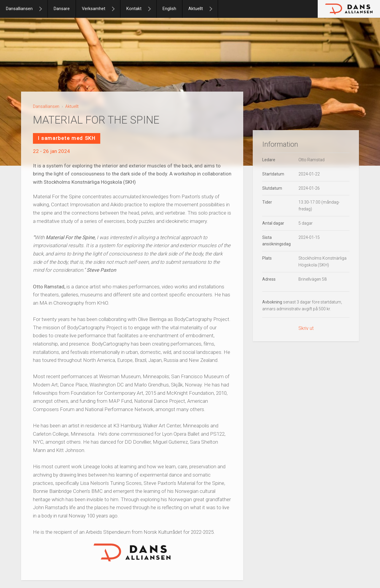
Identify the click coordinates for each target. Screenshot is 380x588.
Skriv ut (306, 328)
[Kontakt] (152, 9)
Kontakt (134, 9)
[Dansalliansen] (43, 9)
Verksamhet (94, 9)
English (169, 9)
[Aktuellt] (213, 9)
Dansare (62, 9)
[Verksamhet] (116, 9)
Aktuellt (196, 9)
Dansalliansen (19, 9)
